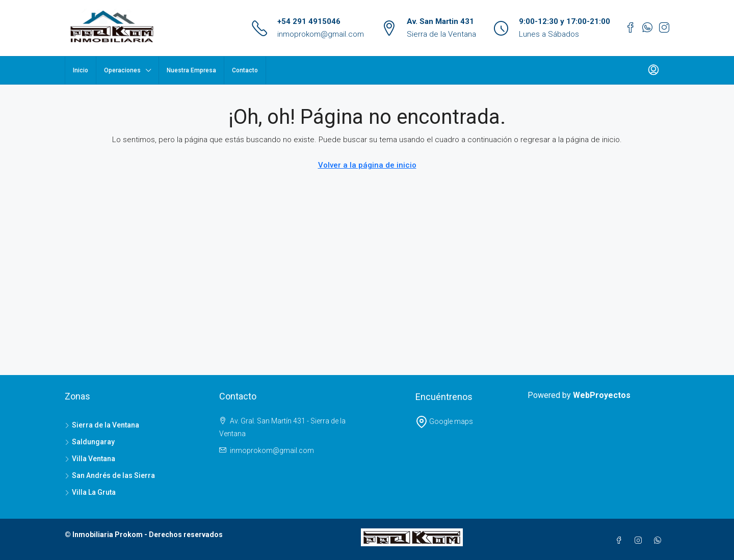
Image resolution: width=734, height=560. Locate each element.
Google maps (444, 421)
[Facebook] (621, 541)
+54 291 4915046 (309, 21)
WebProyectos (602, 395)
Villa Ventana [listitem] (90, 459)
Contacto (245, 70)
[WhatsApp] (660, 541)
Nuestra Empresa (191, 70)
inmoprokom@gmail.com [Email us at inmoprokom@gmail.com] (272, 450)
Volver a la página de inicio (367, 165)
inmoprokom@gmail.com (321, 34)
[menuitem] (653, 70)
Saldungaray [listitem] (90, 442)
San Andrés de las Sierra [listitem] (110, 475)
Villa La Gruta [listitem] (90, 492)
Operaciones (122, 70)
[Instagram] (640, 541)
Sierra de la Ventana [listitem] (102, 425)
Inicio (81, 70)
